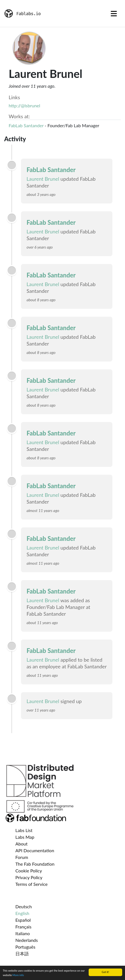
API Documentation (35, 850)
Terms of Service (31, 884)
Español (23, 920)
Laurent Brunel (43, 179)
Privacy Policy (29, 877)
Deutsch (24, 906)
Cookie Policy (29, 871)
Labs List (24, 830)
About (22, 844)
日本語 (22, 954)
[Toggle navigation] (114, 13)
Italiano (23, 933)
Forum (22, 857)
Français (23, 927)
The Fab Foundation (35, 864)
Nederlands (27, 940)
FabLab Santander (26, 125)
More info (18, 975)
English (22, 913)
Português (25, 947)
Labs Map (25, 837)
